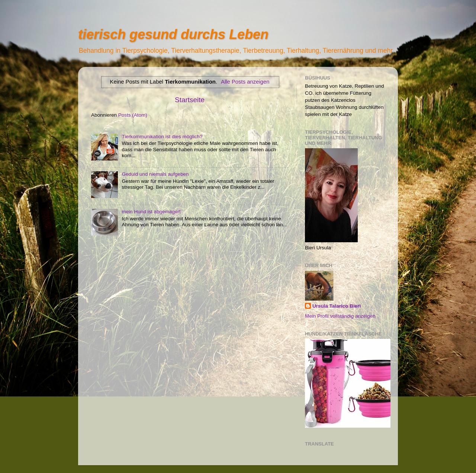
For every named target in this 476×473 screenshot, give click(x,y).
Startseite (190, 100)
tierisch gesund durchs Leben (173, 34)
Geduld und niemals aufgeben (155, 174)
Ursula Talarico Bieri (337, 306)
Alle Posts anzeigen (245, 82)
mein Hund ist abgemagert (151, 212)
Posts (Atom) (133, 115)
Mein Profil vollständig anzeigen (340, 316)
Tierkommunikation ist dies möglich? (162, 137)
